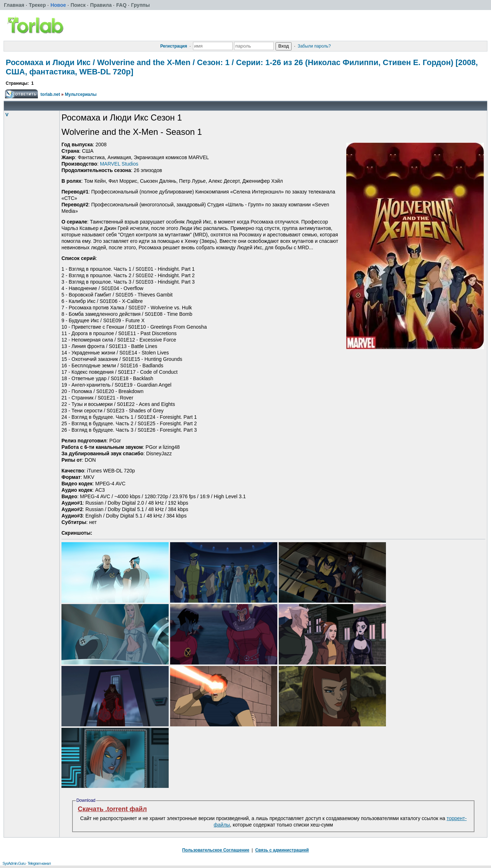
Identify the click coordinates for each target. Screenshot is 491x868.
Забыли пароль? (314, 46)
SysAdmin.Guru (14, 863)
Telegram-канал (39, 863)
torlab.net (50, 94)
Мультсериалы (81, 94)
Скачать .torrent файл (112, 809)
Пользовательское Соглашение (216, 850)
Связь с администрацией (282, 850)
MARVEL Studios (119, 164)
